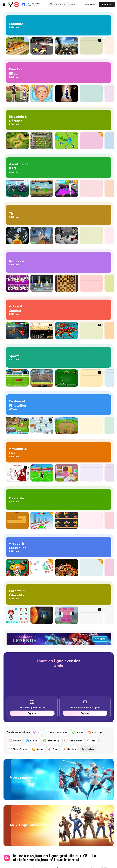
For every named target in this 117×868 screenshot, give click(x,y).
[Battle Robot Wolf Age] (67, 331)
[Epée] (53, 749)
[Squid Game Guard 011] (17, 236)
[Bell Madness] (67, 473)
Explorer (32, 713)
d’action (68, 844)
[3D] (37, 732)
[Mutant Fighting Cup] (17, 331)
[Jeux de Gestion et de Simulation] (59, 405)
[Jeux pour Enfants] (56, 732)
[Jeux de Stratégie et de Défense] (59, 120)
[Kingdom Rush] (17, 141)
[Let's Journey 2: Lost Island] (42, 188)
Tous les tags (88, 749)
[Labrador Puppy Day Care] (91, 615)
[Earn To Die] (91, 46)
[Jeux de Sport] (59, 357)
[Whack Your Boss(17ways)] (17, 473)
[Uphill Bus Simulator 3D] (17, 46)
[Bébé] (92, 741)
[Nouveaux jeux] (59, 773)
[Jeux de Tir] (59, 215)
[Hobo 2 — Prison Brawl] (91, 331)
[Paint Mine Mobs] (67, 615)
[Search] (51, 4)
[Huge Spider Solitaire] (17, 283)
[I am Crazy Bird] (67, 188)
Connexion (90, 4)
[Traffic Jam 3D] (67, 46)
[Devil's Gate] (17, 520)
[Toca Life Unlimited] (17, 615)
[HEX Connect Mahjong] (42, 568)
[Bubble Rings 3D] (91, 568)
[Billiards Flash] (67, 378)
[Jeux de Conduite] (59, 25)
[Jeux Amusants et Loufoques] (59, 452)
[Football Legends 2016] (42, 378)
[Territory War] (67, 141)
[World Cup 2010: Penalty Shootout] (17, 378)
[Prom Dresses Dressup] (67, 93)
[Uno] (17, 568)
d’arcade (79, 844)
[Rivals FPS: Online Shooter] (42, 236)
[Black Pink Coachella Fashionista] (17, 93)
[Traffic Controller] (91, 425)
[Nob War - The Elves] (42, 331)
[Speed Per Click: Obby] (91, 188)
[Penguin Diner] (42, 425)
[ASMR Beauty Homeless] (91, 93)
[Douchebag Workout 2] (91, 378)
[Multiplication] (73, 741)
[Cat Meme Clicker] (91, 473)
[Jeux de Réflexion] (59, 262)
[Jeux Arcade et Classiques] (59, 547)
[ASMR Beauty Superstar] (42, 93)
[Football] (32, 741)
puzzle (93, 844)
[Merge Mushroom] (67, 568)
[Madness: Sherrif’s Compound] (91, 236)
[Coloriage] (95, 732)
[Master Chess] (67, 283)
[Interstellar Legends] (17, 188)
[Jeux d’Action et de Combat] (59, 310)
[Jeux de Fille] (59, 73)
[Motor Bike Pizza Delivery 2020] (42, 46)
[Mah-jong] (70, 749)
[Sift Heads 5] (67, 236)
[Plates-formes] (18, 749)
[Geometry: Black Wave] (91, 520)
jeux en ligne (70, 840)
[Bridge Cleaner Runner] (42, 520)
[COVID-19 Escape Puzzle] (42, 283)
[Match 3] (15, 741)
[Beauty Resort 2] (17, 425)
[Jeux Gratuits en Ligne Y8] (14, 4)
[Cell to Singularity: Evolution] (42, 615)
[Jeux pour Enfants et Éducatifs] (59, 594)
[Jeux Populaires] (59, 804)
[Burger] (38, 749)
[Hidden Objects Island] (91, 283)
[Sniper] (78, 732)
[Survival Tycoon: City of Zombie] (91, 141)
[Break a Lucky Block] (42, 473)
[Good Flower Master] (67, 520)
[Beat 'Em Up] (51, 741)
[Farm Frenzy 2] (67, 425)
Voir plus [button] (9, 861)
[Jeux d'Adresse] (59, 500)
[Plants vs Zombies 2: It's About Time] (42, 141)
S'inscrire (107, 4)
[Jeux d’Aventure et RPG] (59, 168)
